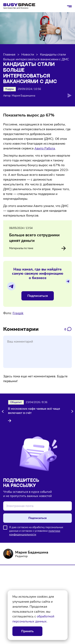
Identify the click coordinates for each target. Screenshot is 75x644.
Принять (27, 631)
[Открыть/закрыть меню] (69, 6)
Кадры (10, 89)
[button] (3, 411)
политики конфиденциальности (35, 533)
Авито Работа (45, 148)
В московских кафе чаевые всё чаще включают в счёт (34, 411)
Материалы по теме (37, 248)
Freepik (18, 313)
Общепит (16, 402)
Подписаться (38, 296)
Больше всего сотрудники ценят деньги (34, 238)
